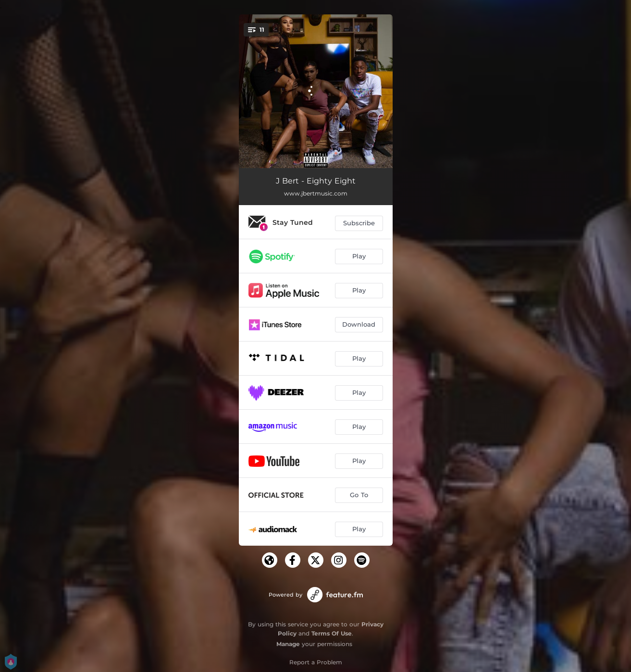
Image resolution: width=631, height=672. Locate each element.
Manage (288, 644)
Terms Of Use (332, 633)
